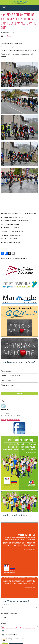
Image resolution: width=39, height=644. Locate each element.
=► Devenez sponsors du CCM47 (19, 362)
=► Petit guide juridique (15, 515)
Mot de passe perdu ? (15, 389)
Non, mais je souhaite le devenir (14, 639)
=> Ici (5, 617)
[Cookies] (4, 640)
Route (9, 36)
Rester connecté (8, 385)
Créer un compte (5, 389)
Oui (6, 631)
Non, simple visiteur (11, 635)
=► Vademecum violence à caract (16, 603)
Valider (19, 393)
